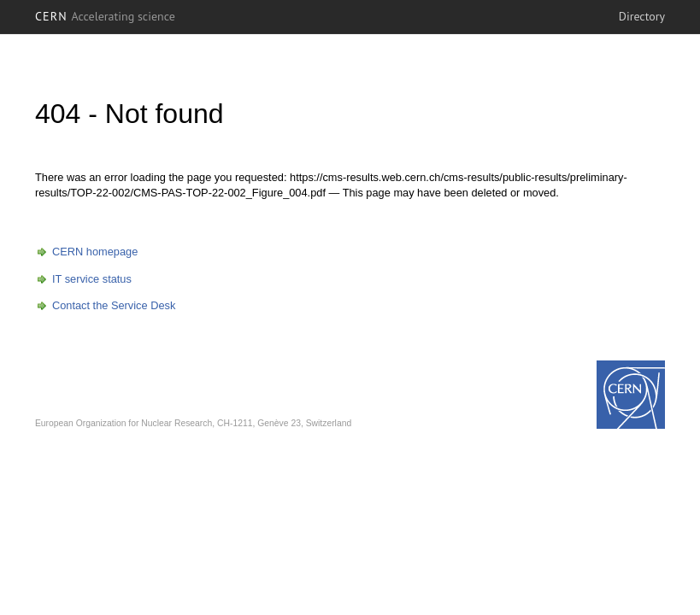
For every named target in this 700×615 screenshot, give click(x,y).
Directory (642, 16)
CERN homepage (95, 252)
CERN (105, 16)
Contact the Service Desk (114, 305)
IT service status (92, 279)
